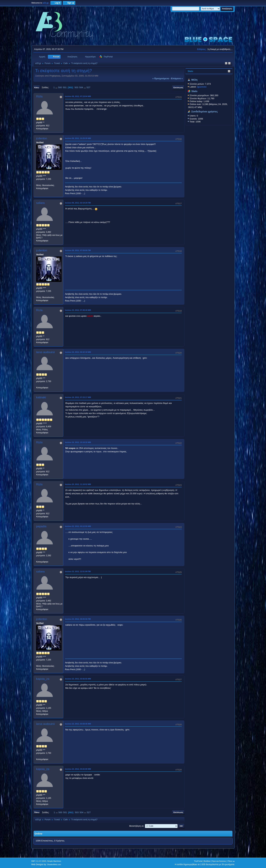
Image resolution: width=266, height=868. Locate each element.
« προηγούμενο (161, 78)
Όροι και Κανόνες (219, 861)
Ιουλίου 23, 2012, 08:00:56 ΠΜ (78, 619)
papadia (41, 526)
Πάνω (37, 812)
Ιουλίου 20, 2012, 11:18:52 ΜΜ (78, 484)
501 (65, 87)
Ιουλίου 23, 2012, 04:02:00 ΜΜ (78, 769)
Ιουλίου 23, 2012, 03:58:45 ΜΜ (78, 724)
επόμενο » (177, 78)
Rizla (39, 96)
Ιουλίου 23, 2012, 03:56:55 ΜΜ (78, 679)
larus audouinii (45, 352)
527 (88, 87)
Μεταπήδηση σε (136, 826)
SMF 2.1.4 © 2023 (39, 861)
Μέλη (194, 80)
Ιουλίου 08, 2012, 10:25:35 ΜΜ (78, 138)
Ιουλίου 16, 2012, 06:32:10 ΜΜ (78, 352)
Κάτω (37, 88)
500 (60, 87)
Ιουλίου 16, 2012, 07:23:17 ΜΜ (78, 397)
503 (76, 87)
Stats (190, 71)
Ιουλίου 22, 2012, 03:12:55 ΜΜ (78, 526)
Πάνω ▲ (231, 861)
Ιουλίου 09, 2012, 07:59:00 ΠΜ (78, 250)
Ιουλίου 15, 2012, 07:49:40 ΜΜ (78, 310)
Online (39, 834)
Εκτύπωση (178, 88)
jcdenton (42, 138)
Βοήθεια (207, 861)
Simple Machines (54, 861)
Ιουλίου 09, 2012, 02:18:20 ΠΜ (78, 203)
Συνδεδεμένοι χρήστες (205, 112)
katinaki (41, 397)
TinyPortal (198, 861)
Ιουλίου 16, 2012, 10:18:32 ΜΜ (78, 442)
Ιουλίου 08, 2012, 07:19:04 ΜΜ (78, 96)
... (57, 87)
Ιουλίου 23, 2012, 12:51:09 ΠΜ (78, 571)
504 (81, 87)
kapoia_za (43, 679)
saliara (40, 203)
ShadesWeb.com (54, 864)
